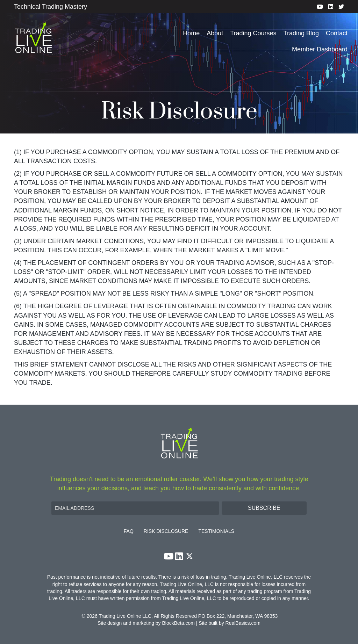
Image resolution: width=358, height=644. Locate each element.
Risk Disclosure (166, 531)
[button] (264, 508)
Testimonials (216, 531)
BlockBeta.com (178, 623)
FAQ (129, 531)
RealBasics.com (243, 623)
